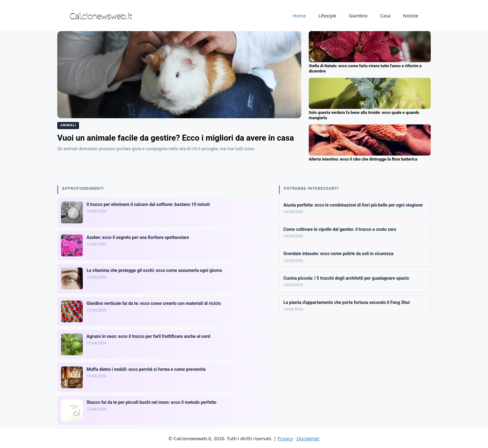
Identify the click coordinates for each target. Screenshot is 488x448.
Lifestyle (327, 16)
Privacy (285, 438)
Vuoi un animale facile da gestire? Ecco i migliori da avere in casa (176, 138)
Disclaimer (308, 438)
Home (299, 16)
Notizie (411, 16)
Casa (385, 16)
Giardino (358, 16)
